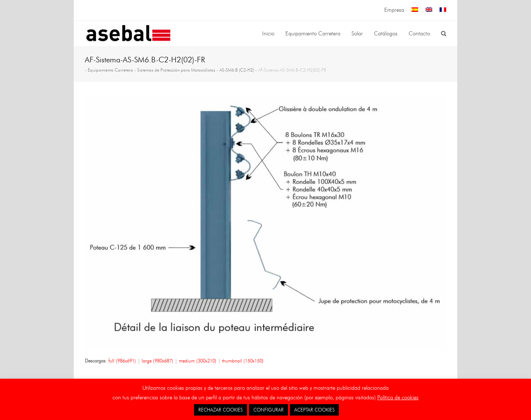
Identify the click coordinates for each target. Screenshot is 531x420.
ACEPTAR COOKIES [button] (314, 410)
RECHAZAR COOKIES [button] (221, 410)
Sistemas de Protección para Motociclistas (176, 70)
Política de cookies (398, 398)
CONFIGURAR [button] (268, 410)
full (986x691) (122, 361)
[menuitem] (415, 10)
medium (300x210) (198, 361)
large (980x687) (157, 361)
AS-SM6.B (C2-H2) (237, 70)
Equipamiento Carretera (110, 70)
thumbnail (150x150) (243, 361)
